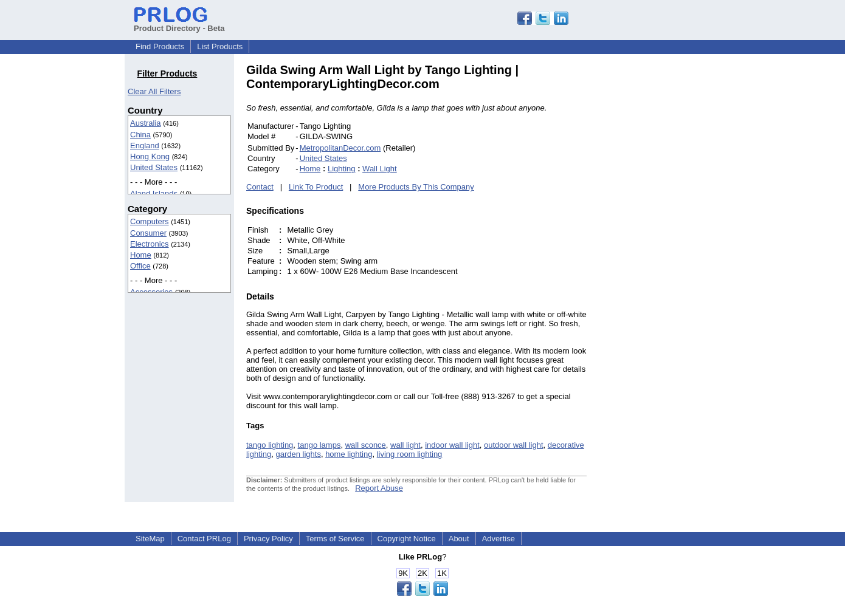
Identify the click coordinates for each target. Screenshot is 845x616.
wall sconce (366, 445)
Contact (260, 187)
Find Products (160, 46)
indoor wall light (452, 445)
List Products (220, 46)
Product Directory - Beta (179, 24)
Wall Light (380, 169)
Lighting (342, 169)
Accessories (151, 292)
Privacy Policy (268, 539)
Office (140, 266)
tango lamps (319, 445)
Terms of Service (335, 539)
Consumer (148, 233)
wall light (405, 445)
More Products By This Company (416, 187)
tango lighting (270, 445)
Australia (146, 123)
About (459, 539)
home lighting (349, 454)
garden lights (298, 454)
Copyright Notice (407, 539)
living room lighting (410, 454)
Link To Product (316, 187)
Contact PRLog (204, 539)
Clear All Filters (154, 91)
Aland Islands (154, 193)
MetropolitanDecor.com (340, 148)
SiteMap (150, 539)
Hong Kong (150, 156)
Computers (150, 221)
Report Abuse (379, 488)
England (145, 145)
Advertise (498, 539)
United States (154, 167)
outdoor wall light (514, 445)
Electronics (150, 244)
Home (141, 255)
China (140, 135)
